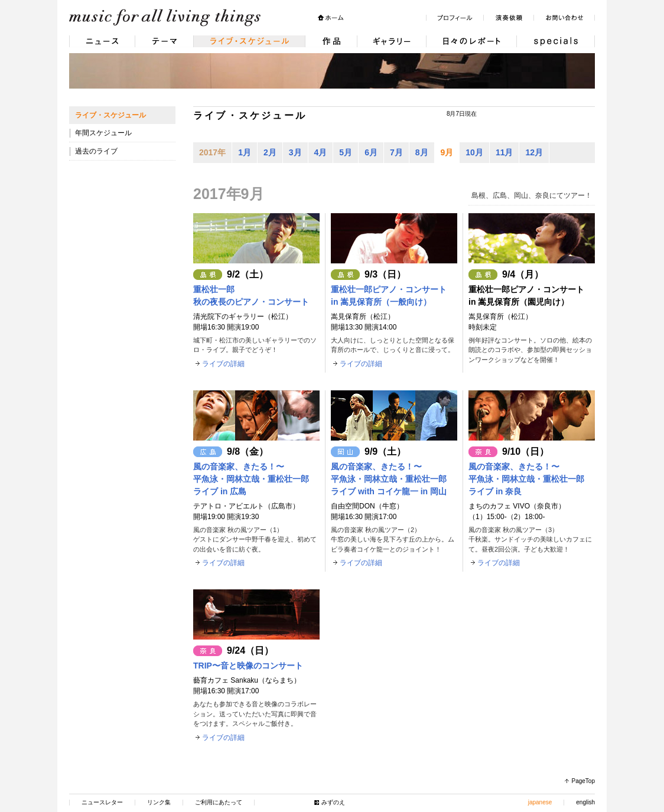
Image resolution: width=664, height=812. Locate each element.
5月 (346, 152)
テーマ (164, 41)
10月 (474, 152)
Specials (556, 41)
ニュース (102, 41)
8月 (422, 152)
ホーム (331, 18)
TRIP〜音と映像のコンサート (248, 666)
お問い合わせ (564, 18)
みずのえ (333, 802)
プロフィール (455, 18)
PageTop (583, 781)
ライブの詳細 (223, 364)
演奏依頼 (508, 18)
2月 (270, 152)
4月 (321, 152)
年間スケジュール (103, 133)
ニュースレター (102, 802)
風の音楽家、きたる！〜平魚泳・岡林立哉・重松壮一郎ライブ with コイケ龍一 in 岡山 (389, 479)
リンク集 (159, 802)
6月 (371, 152)
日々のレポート (471, 41)
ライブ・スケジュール (249, 41)
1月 (245, 152)
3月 (295, 152)
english (585, 802)
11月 (504, 152)
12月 (534, 152)
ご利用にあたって (219, 802)
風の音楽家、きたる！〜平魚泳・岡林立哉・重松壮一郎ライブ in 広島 (251, 479)
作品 (331, 41)
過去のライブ (96, 151)
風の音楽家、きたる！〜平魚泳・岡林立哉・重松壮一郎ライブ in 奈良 (526, 479)
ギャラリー (391, 41)
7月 (396, 152)
